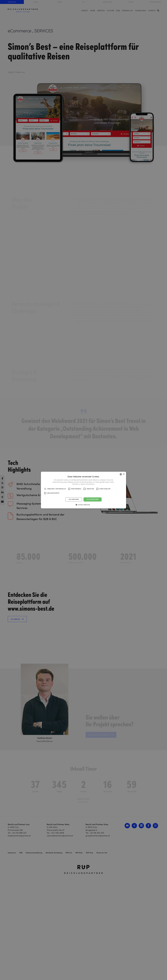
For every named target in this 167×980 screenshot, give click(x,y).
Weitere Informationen (88, 484)
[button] (84, 505)
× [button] (124, 474)
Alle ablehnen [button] (74, 499)
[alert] (83, 490)
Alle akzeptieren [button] (92, 499)
